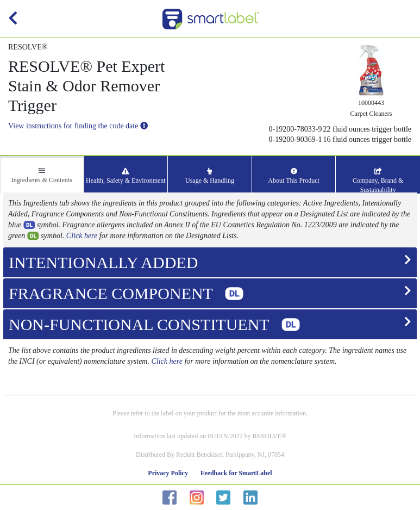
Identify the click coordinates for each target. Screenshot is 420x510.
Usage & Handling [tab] (210, 176)
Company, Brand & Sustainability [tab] (378, 181)
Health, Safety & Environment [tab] (126, 176)
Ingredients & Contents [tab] (42, 176)
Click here (82, 236)
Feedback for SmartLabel (236, 473)
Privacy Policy (168, 473)
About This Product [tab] (293, 176)
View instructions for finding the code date (78, 126)
